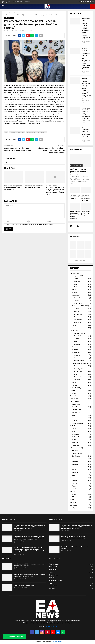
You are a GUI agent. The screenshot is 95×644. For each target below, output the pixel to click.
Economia (75, 418)
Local (72, 401)
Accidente (75, 481)
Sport (74, 347)
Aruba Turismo (75, 426)
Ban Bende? (74, 505)
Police (74, 325)
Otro (73, 475)
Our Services (18, 2)
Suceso (73, 478)
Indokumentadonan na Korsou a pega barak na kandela (34, 187)
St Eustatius (74, 396)
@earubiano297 (80, 260)
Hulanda (75, 467)
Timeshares (76, 434)
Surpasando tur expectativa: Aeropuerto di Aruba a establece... (75, 215)
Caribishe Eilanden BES (79, 363)
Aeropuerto (76, 445)
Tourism (75, 292)
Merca (74, 470)
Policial (74, 407)
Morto (72, 491)
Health (76, 279)
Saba (75, 317)
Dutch (72, 331)
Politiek (74, 385)
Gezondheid (78, 336)
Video (72, 500)
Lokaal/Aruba (76, 333)
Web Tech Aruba (56, 642)
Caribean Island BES (78, 306)
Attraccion (75, 442)
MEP (6, 132)
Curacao (77, 309)
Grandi (74, 494)
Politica (6, 18)
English (72, 273)
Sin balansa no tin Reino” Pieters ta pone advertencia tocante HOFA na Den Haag (73, 537)
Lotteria (74, 421)
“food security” (41, 132)
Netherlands (78, 322)
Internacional (74, 448)
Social (76, 287)
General (74, 429)
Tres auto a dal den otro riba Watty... (86, 213)
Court (76, 284)
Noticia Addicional (78, 423)
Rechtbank (77, 344)
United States (78, 303)
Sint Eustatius (78, 320)
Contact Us (27, 2)
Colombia (77, 301)
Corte (74, 415)
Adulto (74, 497)
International (76, 295)
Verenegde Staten (79, 361)
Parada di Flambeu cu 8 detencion (24, 585)
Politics (74, 328)
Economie (77, 339)
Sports (74, 290)
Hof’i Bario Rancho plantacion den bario (79, 171)
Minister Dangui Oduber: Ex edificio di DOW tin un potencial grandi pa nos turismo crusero (51, 150)
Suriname (75, 472)
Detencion (75, 483)
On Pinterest (75, 237)
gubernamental (31, 132)
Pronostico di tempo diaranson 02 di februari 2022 (86, 198)
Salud (74, 404)
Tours (74, 440)
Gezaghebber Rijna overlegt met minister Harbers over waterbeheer (18, 149)
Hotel (74, 431)
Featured (11, 18)
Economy (77, 281)
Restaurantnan (76, 437)
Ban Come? (74, 502)
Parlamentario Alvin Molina (17, 132)
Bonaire (76, 311)
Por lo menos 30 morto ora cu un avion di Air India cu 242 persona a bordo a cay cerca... (30, 575)
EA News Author (10, 31)
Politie (74, 382)
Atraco (74, 486)
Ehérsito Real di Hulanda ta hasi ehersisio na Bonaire (74, 548)
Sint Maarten (78, 314)
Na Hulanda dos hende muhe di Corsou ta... (75, 197)
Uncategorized (75, 508)
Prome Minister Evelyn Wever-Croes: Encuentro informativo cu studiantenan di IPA (13, 187)
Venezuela (77, 298)
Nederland (77, 380)
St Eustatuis (74, 393)
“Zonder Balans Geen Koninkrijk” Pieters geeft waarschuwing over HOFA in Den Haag (86, 133)
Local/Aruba (76, 276)
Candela (75, 489)
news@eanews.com (51, 627)
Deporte (73, 391)
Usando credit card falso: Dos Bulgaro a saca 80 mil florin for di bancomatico (30, 565)
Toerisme (75, 350)
